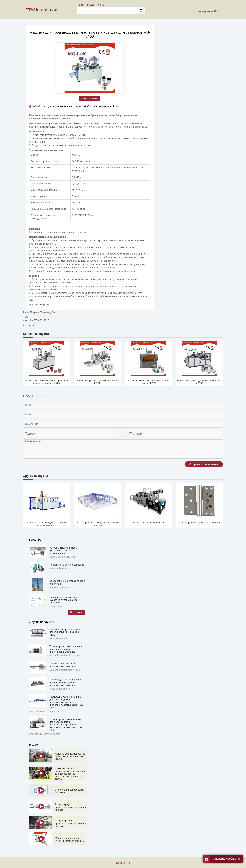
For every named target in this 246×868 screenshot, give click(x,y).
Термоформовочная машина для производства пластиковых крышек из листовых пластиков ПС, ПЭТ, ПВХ (66, 725)
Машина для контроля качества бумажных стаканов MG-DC (149, 382)
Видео (91, 5)
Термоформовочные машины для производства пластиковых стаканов (66, 649)
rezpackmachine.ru (60, 689)
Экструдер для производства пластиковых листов (71, 807)
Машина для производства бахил (149, 523)
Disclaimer (123, 863)
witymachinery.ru (59, 638)
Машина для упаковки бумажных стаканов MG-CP (97, 382)
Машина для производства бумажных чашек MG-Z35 (199, 382)
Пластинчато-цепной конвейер (67, 565)
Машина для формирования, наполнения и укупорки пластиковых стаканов (65, 682)
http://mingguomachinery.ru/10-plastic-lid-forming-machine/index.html (80, 106)
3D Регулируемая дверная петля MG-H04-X (199, 523)
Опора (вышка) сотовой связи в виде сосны (67, 582)
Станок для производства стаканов (69, 791)
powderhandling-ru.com (62, 557)
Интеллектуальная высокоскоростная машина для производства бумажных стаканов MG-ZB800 (70, 774)
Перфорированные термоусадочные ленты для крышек (97, 524)
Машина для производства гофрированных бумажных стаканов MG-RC (47, 382)
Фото (101, 5)
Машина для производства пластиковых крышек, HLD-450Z (65, 632)
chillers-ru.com (57, 606)
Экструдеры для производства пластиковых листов (71, 823)
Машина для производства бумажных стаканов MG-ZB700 (70, 756)
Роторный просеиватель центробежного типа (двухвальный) (63, 550)
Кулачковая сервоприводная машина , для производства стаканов (47, 524)
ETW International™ (45, 10)
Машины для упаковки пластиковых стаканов (62, 665)
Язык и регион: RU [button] (206, 11)
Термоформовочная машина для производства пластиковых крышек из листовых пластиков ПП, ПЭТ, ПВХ (66, 702)
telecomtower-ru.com (61, 587)
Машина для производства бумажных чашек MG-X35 (70, 839)
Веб (81, 5)
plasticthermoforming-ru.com (65, 656)
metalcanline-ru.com (60, 568)
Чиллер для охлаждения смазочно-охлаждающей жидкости (63, 600)
